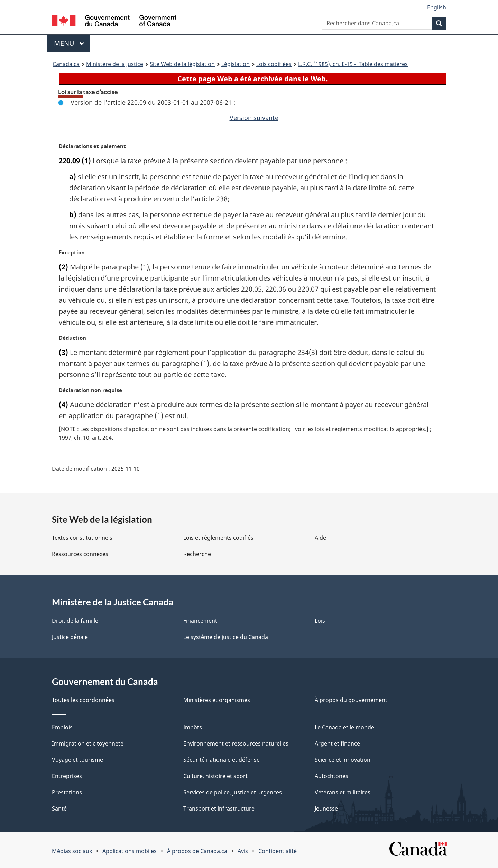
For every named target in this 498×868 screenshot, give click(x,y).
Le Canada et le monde (344, 727)
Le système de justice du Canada (226, 637)
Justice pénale (70, 637)
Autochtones (331, 776)
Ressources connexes (80, 554)
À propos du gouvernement (351, 700)
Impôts (193, 727)
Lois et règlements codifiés (218, 538)
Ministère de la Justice (115, 64)
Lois (320, 621)
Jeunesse (326, 808)
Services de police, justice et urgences (233, 792)
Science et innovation (343, 760)
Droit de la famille (75, 621)
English (437, 7)
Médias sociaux (72, 851)
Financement (200, 621)
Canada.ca (66, 64)
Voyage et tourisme (77, 760)
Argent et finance (337, 743)
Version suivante (254, 118)
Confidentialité (278, 851)
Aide (320, 538)
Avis (243, 851)
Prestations (67, 792)
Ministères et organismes (217, 700)
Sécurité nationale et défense (222, 760)
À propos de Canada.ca (197, 851)
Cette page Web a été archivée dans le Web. (253, 79)
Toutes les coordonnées (83, 700)
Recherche (197, 554)
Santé (59, 808)
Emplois (62, 727)
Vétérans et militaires (343, 792)
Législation (236, 64)
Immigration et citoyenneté (88, 743)
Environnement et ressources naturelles (236, 743)
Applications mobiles (130, 851)
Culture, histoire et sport (215, 776)
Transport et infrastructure (219, 808)
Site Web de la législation (182, 64)
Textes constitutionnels (82, 538)
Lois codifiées (274, 64)
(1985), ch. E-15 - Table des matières (353, 64)
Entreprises (67, 776)
